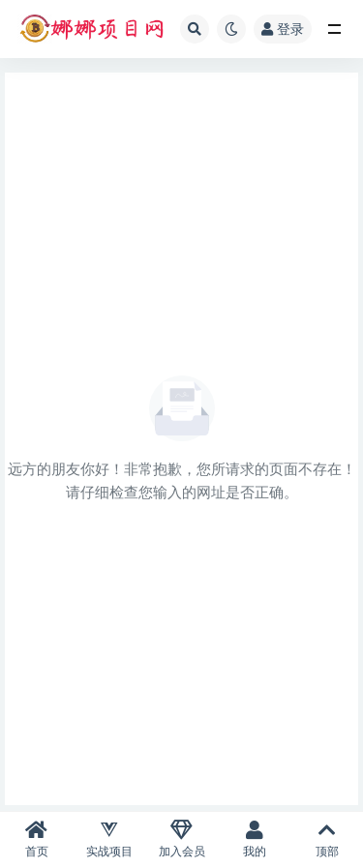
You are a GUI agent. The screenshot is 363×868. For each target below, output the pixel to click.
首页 (36, 839)
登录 (283, 29)
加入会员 (181, 839)
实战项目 (109, 839)
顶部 (327, 839)
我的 (254, 839)
